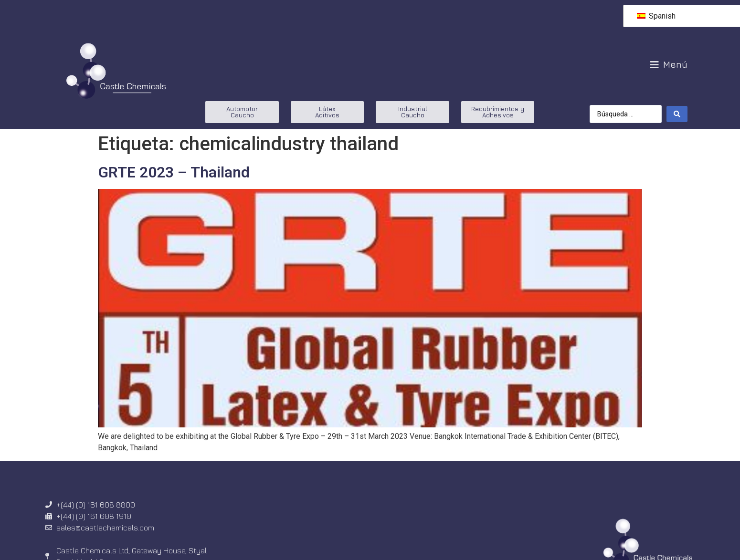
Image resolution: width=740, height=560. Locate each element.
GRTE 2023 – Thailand (174, 172)
